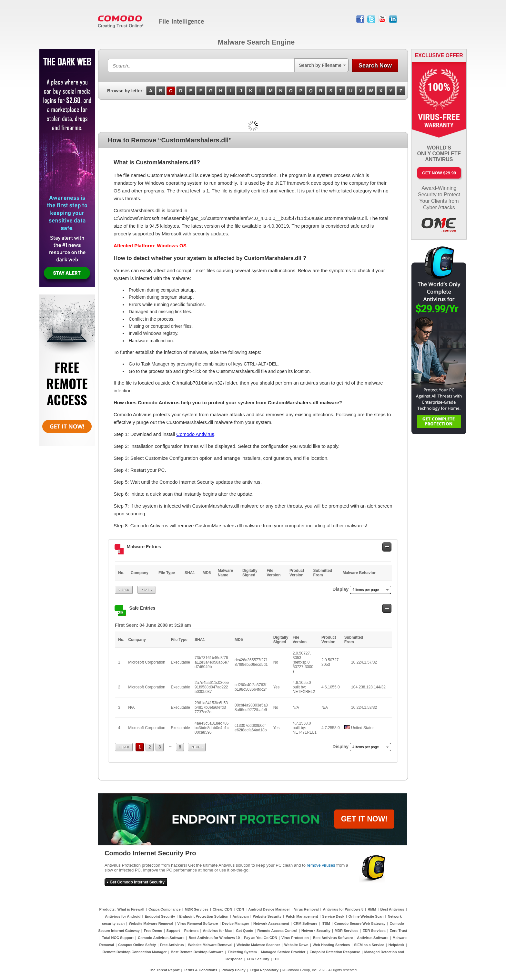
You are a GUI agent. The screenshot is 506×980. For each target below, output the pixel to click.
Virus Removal (306, 909)
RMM (372, 909)
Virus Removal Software (198, 923)
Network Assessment (271, 923)
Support (173, 931)
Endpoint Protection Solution (204, 916)
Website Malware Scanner (258, 945)
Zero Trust (399, 931)
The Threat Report (164, 970)
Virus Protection (295, 938)
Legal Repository (264, 970)
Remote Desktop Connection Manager (135, 952)
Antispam (241, 916)
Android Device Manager (269, 909)
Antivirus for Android (123, 916)
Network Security (316, 931)
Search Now (375, 66)
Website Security (267, 916)
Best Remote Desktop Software (197, 952)
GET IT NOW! (364, 819)
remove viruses (321, 865)
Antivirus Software (373, 938)
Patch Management (302, 916)
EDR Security (258, 959)
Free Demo (153, 931)
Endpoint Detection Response (335, 952)
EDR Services (374, 931)
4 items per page (366, 590)
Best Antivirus (392, 909)
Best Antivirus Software (333, 938)
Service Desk (333, 916)
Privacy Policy (233, 970)
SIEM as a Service (369, 945)
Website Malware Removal (151, 923)
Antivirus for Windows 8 (343, 909)
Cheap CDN (223, 909)
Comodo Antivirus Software (161, 938)
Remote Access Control (277, 931)
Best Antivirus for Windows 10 (214, 938)
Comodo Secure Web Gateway (360, 923)
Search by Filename (320, 65)
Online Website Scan (366, 916)
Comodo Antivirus (195, 434)
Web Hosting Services (331, 945)
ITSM (326, 923)
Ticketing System (242, 952)
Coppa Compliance (165, 909)
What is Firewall (131, 909)
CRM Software (305, 923)
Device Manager (236, 923)
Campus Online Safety (137, 945)
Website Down (296, 945)
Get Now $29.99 (439, 173)
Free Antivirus (172, 945)
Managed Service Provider (283, 952)
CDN (240, 909)
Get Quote (244, 931)
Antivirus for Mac (217, 931)
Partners (192, 931)
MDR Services (197, 909)
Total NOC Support (118, 938)
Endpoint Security (160, 916)
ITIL (277, 959)
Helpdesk (396, 945)
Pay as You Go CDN (261, 938)
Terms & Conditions (200, 970)
